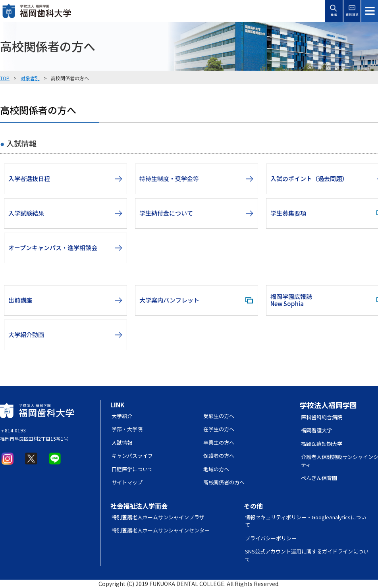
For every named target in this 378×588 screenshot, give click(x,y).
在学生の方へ (219, 429)
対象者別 (30, 78)
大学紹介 (122, 416)
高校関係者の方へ (224, 482)
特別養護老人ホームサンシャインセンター (161, 530)
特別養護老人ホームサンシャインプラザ (158, 517)
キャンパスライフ (132, 456)
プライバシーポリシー (271, 538)
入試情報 (122, 442)
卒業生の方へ (219, 442)
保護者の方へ (219, 456)
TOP (5, 78)
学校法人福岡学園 (328, 405)
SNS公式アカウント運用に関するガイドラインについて (307, 555)
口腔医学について (132, 469)
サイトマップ (127, 482)
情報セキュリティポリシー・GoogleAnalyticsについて (306, 521)
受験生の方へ (219, 416)
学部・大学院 (127, 429)
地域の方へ (216, 469)
